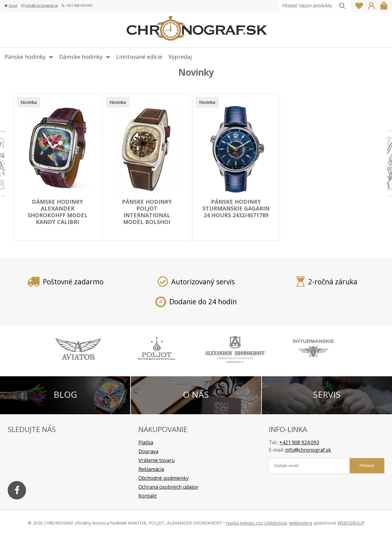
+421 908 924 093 (299, 442)
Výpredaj (180, 57)
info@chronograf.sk (42, 5)
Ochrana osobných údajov (168, 487)
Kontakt (148, 495)
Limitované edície (139, 57)
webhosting (301, 523)
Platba (146, 442)
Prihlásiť (371, 6)
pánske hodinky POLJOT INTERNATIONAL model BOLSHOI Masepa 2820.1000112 (147, 215)
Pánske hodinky (25, 57)
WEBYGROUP (351, 523)
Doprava (148, 451)
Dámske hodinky (81, 57)
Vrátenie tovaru (156, 460)
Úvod (13, 5)
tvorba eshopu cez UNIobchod (256, 523)
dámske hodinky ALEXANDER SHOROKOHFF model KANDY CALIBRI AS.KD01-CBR (58, 215)
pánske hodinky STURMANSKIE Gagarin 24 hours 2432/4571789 (236, 208)
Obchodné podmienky (164, 478)
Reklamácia (151, 469)
